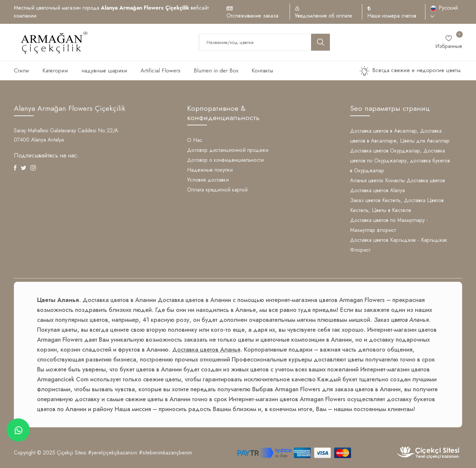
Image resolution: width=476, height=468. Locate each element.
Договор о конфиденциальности (225, 160)
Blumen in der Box (216, 70)
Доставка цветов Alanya (377, 190)
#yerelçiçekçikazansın (113, 453)
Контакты (262, 70)
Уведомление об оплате (323, 16)
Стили (21, 70)
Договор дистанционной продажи (228, 150)
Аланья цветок (367, 180)
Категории (55, 70)
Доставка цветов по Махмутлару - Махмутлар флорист (389, 225)
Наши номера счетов (392, 16)
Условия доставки (208, 180)
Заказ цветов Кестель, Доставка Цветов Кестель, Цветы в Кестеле (397, 205)
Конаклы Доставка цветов (415, 180)
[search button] (321, 42)
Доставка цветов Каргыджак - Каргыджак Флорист (399, 245)
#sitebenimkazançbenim (165, 453)
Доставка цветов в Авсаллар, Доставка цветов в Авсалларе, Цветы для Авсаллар (400, 136)
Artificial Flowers (160, 70)
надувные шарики (104, 70)
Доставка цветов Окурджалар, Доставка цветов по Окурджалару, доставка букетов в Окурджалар (400, 161)
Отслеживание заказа (252, 16)
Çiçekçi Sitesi (72, 453)
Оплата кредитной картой (217, 190)
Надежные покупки (210, 170)
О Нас (195, 140)
